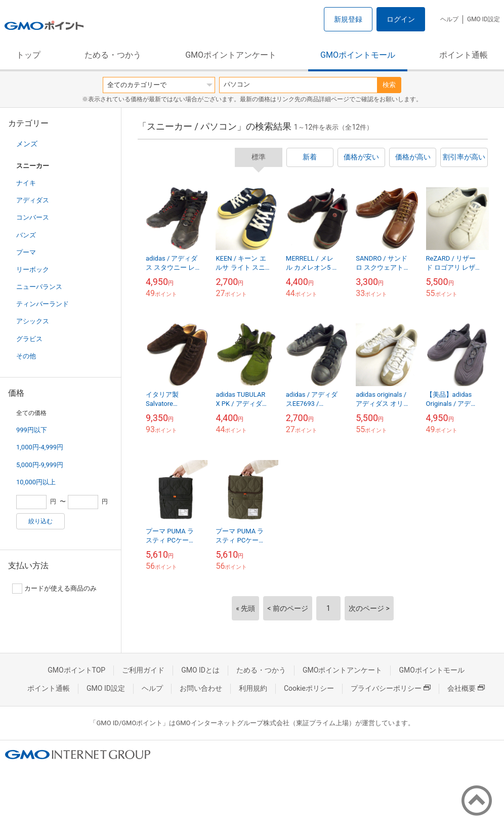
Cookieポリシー (309, 688)
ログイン (401, 19)
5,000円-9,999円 (40, 465)
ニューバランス (39, 287)
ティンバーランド (43, 304)
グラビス (29, 339)
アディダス (33, 200)
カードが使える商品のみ (54, 589)
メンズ (27, 144)
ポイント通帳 (464, 55)
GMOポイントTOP (76, 670)
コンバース (33, 217)
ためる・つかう (113, 55)
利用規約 (253, 688)
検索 (389, 85)
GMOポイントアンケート (231, 55)
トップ (28, 55)
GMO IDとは (200, 670)
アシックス (33, 321)
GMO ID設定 (484, 19)
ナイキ (26, 183)
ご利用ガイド (143, 670)
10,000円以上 (36, 482)
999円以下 (32, 430)
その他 (26, 356)
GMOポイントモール (358, 55)
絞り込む (40, 521)
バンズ (26, 235)
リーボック (33, 269)
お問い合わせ (201, 688)
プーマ (26, 252)
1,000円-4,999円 (40, 447)
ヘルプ (449, 19)
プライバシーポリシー (391, 688)
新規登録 (348, 19)
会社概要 (466, 688)
